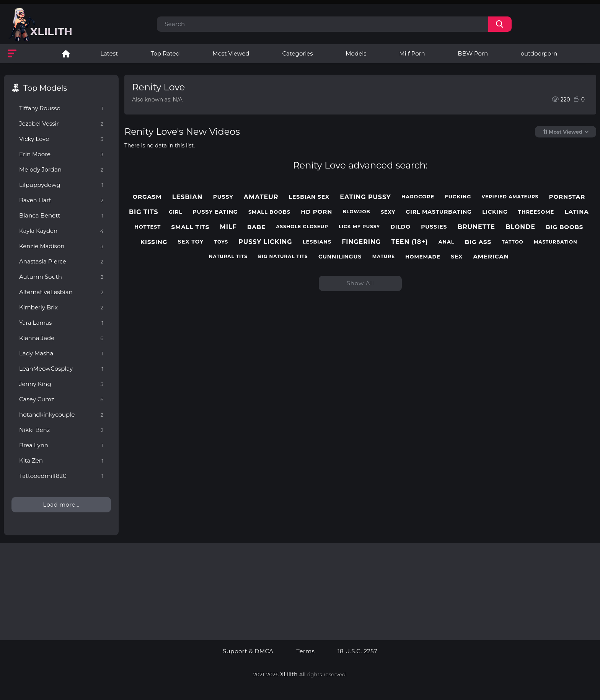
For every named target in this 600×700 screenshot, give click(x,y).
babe (256, 227)
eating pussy (365, 197)
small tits (190, 227)
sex (457, 257)
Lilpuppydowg (61, 185)
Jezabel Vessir (61, 123)
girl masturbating (439, 212)
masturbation (556, 242)
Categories (297, 53)
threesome (536, 212)
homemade (423, 257)
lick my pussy (359, 227)
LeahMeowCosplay (61, 369)
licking (495, 212)
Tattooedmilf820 (61, 476)
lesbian (187, 197)
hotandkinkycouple (61, 415)
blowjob (357, 212)
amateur (261, 197)
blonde (520, 227)
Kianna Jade (61, 338)
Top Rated (165, 53)
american (491, 257)
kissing (154, 242)
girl (175, 212)
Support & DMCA (248, 651)
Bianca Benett (61, 215)
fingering (361, 242)
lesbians (317, 242)
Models (356, 53)
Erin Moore (61, 154)
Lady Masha (61, 353)
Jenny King (61, 384)
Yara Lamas (61, 323)
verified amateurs (510, 197)
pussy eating (215, 212)
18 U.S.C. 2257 (357, 651)
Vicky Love (61, 139)
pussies (434, 227)
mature (384, 257)
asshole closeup (302, 227)
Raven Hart (61, 200)
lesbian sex (309, 197)
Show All (360, 283)
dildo (400, 227)
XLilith (289, 674)
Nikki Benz (61, 430)
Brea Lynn (61, 445)
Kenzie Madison (61, 246)
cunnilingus (340, 257)
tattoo (512, 242)
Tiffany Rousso (61, 108)
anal (447, 242)
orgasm (147, 197)
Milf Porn (412, 53)
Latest (109, 53)
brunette (476, 227)
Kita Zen (61, 460)
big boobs (564, 227)
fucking (458, 197)
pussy (223, 197)
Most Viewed (231, 53)
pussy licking (265, 242)
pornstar (567, 197)
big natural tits (283, 257)
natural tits (228, 257)
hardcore (418, 197)
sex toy (191, 242)
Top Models (45, 88)
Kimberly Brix (61, 307)
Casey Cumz (61, 399)
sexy (388, 212)
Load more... (61, 505)
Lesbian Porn (66, 54)
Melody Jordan (61, 169)
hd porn (316, 212)
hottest (148, 227)
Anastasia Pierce (61, 261)
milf (228, 227)
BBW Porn (473, 53)
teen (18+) (409, 242)
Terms (305, 651)
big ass (478, 242)
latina (576, 212)
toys (221, 242)
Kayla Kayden (61, 231)
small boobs (269, 212)
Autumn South (61, 277)
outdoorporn (539, 53)
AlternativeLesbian (61, 292)
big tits (144, 212)
